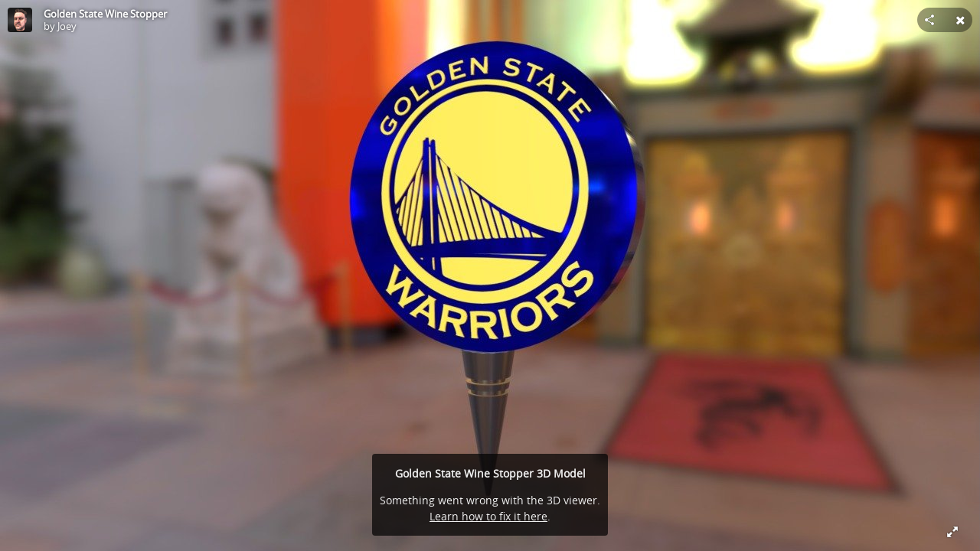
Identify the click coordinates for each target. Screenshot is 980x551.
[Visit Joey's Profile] (20, 20)
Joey (67, 26)
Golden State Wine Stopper (105, 14)
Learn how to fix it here (488, 516)
